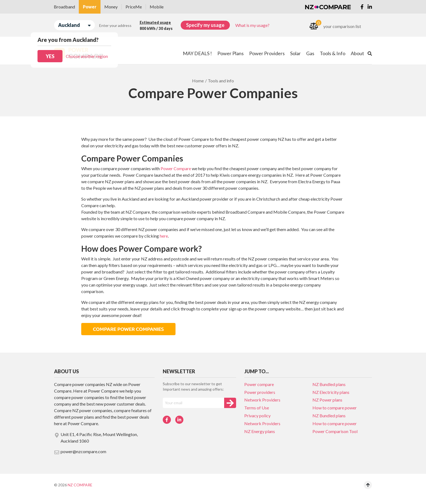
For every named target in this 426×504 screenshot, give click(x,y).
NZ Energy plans (260, 431)
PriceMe (134, 7)
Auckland (74, 25)
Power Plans (231, 53)
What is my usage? (252, 25)
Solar (295, 53)
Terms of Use (257, 408)
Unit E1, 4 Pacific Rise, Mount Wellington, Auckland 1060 (96, 438)
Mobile (157, 7)
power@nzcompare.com (80, 452)
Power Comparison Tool (335, 431)
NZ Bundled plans (329, 384)
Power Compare (176, 168)
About (357, 53)
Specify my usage (205, 25)
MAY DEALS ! (197, 53)
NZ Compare (80, 485)
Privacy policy (257, 416)
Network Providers (262, 400)
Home (198, 81)
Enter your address (115, 25)
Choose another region (87, 56)
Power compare (259, 384)
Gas (310, 53)
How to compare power (335, 408)
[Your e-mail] (193, 403)
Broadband (64, 7)
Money (111, 7)
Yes (50, 56)
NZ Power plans (327, 400)
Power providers (260, 392)
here (164, 236)
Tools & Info (333, 53)
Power (90, 7)
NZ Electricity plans (331, 392)
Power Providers (267, 53)
